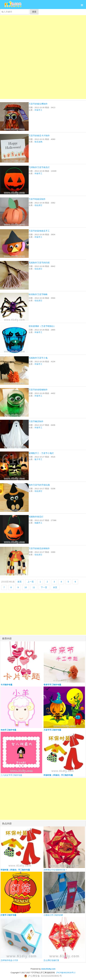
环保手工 (38, 110)
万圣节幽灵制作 (36, 421)
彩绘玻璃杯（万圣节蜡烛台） (42, 326)
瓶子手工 (38, 459)
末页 (55, 587)
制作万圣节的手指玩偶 (39, 485)
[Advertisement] (43, 36)
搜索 (34, 12)
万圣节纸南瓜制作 (37, 199)
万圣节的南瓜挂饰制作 (39, 548)
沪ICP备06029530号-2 (66, 973)
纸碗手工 (38, 523)
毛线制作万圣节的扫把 (39, 263)
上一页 (31, 582)
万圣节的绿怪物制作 (38, 390)
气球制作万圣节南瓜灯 (39, 167)
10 (26, 587)
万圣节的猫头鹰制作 (38, 104)
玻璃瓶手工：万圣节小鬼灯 (41, 453)
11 (34, 587)
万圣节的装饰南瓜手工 (39, 231)
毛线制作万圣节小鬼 (38, 358)
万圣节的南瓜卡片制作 (39, 136)
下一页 (44, 587)
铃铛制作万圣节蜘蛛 (38, 294)
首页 (20, 582)
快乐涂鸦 (38, 142)
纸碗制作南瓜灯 (36, 517)
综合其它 (38, 205)
